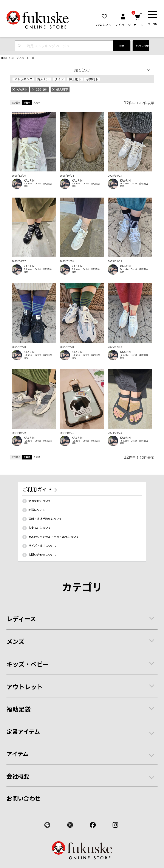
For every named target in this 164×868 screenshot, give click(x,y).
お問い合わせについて (42, 555)
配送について (37, 510)
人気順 (37, 102)
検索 (122, 46)
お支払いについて (40, 528)
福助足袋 (19, 709)
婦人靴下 (43, 79)
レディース (21, 619)
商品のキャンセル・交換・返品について (54, 537)
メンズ (15, 641)
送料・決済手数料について (45, 519)
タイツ (59, 79)
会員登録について (40, 501)
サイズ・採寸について (42, 546)
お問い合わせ (23, 798)
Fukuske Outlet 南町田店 (38, 184)
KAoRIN (29, 180)
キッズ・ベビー (28, 664)
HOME (5, 58)
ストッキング (23, 79)
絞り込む (82, 70)
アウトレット (25, 687)
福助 (26, 186)
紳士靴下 (75, 79)
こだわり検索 (141, 46)
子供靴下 (92, 79)
